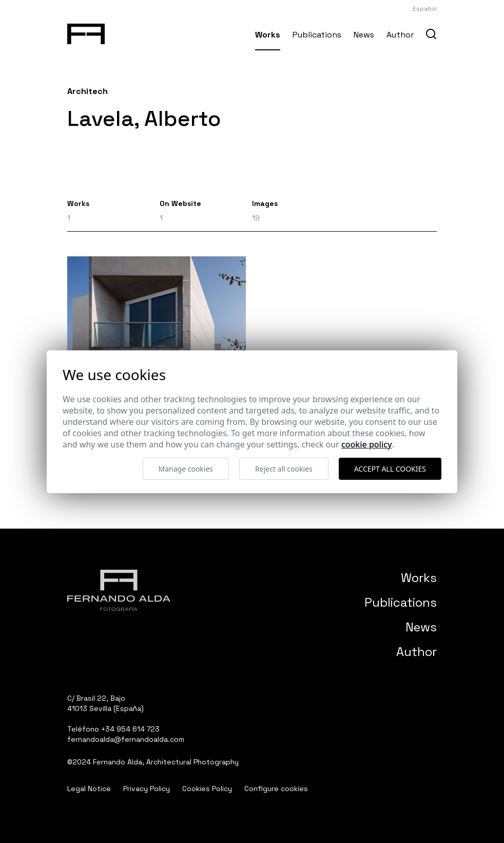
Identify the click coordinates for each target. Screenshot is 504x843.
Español (425, 9)
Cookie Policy (367, 444)
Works (268, 35)
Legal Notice (89, 789)
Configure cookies (276, 789)
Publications (317, 35)
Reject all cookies (284, 469)
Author (400, 35)
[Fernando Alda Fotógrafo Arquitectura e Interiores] (86, 32)
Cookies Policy (207, 789)
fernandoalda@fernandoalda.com (126, 739)
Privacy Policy (147, 789)
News (364, 35)
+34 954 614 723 (130, 729)
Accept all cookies (390, 469)
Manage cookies (186, 469)
